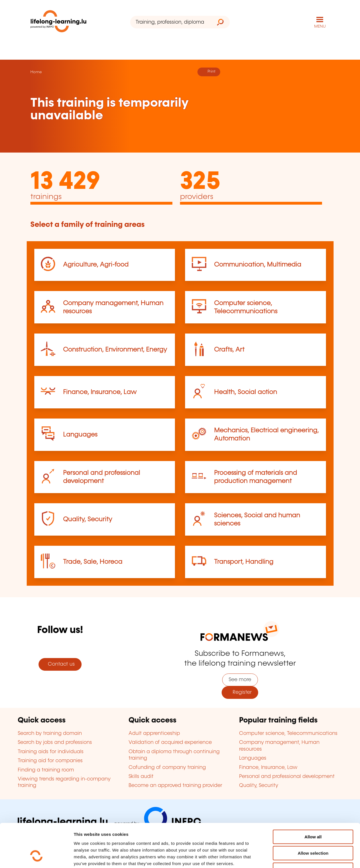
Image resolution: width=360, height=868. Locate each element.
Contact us (60, 664)
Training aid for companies (50, 761)
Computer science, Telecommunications (288, 733)
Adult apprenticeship (154, 733)
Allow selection (313, 816)
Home (36, 72)
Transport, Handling (244, 562)
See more (240, 680)
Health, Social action (246, 392)
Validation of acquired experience (170, 742)
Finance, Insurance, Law (100, 392)
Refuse (313, 832)
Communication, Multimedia (258, 265)
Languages (80, 435)
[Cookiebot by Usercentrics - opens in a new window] (36, 857)
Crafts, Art (229, 350)
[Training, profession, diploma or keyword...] (171, 22)
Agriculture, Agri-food (96, 265)
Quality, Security (88, 519)
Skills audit (141, 777)
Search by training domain (50, 733)
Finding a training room (46, 770)
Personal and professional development (287, 777)
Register (240, 692)
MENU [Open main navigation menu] (320, 26)
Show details (296, 857)
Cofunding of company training (167, 768)
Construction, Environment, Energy (115, 350)
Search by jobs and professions (55, 742)
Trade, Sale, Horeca (93, 562)
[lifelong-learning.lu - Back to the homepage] (58, 22)
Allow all (313, 799)
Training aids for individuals (51, 752)
